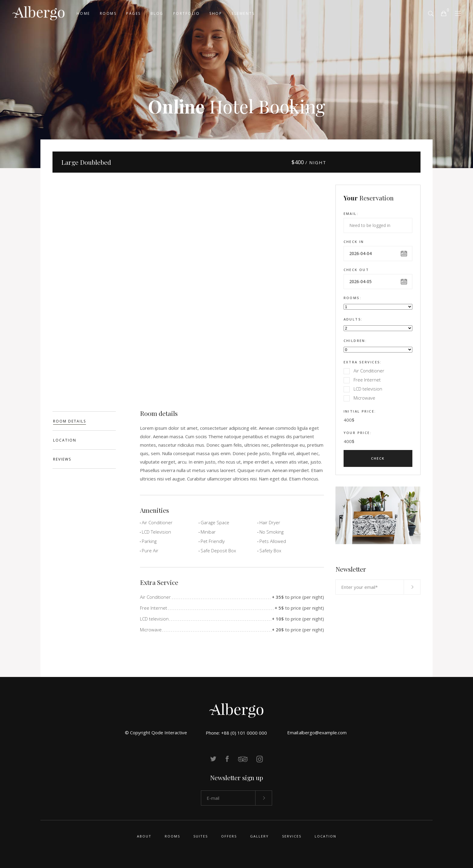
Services (292, 836)
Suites (201, 836)
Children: (355, 341)
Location (325, 836)
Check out (356, 270)
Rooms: (353, 298)
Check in (354, 242)
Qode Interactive (169, 732)
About (144, 836)
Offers (229, 836)
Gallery (259, 836)
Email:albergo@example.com (317, 732)
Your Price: (358, 433)
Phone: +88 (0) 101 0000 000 (236, 733)
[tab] (84, 421)
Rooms (172, 836)
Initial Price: (360, 411)
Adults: (353, 319)
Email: (351, 214)
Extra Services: (363, 362)
